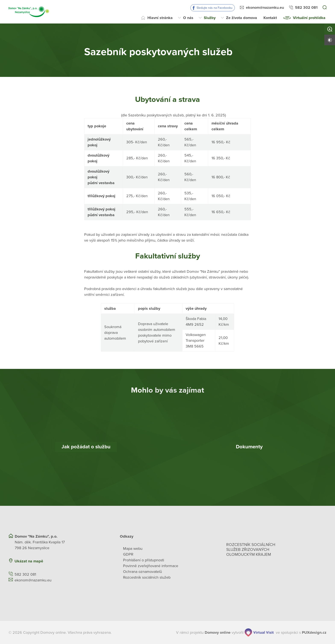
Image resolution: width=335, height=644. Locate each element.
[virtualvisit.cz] (259, 632)
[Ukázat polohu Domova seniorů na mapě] (84, 561)
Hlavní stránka (160, 18)
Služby (210, 18)
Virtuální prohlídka (309, 18)
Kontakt (270, 18)
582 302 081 (306, 7)
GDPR (128, 554)
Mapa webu (133, 549)
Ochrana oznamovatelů (143, 572)
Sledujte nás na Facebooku (215, 8)
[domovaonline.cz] (218, 633)
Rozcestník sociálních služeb (147, 577)
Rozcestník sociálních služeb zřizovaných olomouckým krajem (251, 550)
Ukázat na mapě (29, 561)
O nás (188, 18)
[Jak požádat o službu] (86, 447)
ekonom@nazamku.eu (265, 7)
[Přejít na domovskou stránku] (29, 12)
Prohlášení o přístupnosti (144, 560)
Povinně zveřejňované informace (151, 566)
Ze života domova (242, 18)
